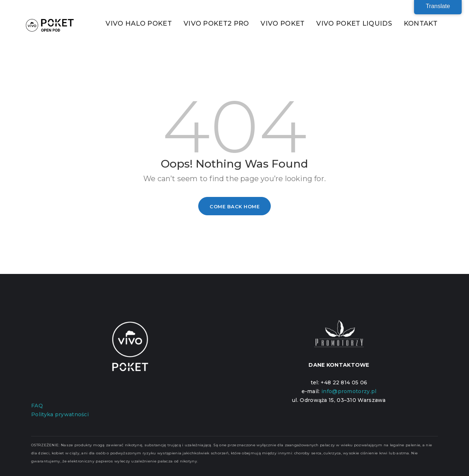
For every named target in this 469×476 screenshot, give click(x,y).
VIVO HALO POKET (139, 23)
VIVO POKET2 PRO (216, 23)
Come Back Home (234, 206)
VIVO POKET (282, 23)
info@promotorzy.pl (349, 391)
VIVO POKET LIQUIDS (354, 23)
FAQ (37, 406)
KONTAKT (421, 23)
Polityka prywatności (60, 414)
